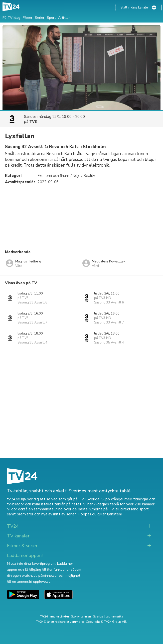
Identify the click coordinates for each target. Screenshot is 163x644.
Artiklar (64, 18)
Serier (40, 18)
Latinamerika (114, 616)
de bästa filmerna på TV (93, 509)
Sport (51, 18)
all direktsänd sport (132, 509)
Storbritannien (81, 616)
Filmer (28, 18)
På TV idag (11, 18)
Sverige (98, 616)
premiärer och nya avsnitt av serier (46, 514)
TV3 (33, 122)
